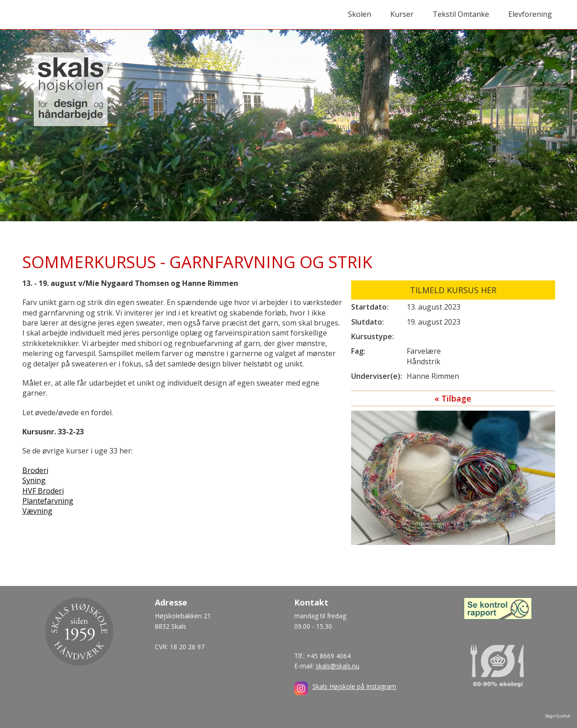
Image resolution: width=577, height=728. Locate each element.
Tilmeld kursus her (453, 290)
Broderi (35, 470)
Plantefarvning (48, 501)
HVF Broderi (43, 491)
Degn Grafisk (558, 716)
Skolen (360, 14)
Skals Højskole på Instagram (354, 686)
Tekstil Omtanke (461, 14)
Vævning (37, 511)
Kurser (402, 14)
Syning (34, 480)
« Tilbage (453, 398)
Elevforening (530, 14)
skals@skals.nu (337, 666)
